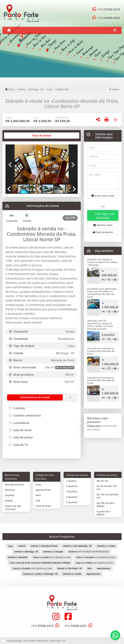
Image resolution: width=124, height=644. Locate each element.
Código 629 (62, 89)
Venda (22, 89)
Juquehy (10, 495)
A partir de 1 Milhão (104, 513)
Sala (38, 500)
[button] (11, 165)
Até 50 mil (102, 481)
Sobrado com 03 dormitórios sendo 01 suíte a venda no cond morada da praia (100, 325)
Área (38, 495)
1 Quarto (71, 481)
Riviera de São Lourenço (13, 507)
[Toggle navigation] (115, 30)
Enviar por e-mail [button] (103, 196)
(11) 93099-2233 (109, 18)
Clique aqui (94, 426)
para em (40, 574)
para (106, 546)
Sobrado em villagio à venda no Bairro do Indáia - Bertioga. (102, 262)
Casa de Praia (43, 506)
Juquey (9, 500)
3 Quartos (72, 491)
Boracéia (10, 490)
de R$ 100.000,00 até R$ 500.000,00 (88, 552)
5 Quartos (72, 502)
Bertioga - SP (36, 89)
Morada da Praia (14, 484)
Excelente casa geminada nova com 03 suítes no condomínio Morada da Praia (102, 293)
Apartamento (43, 490)
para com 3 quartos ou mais (94, 563)
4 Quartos (72, 497)
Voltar (114, 89)
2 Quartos (72, 486)
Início (10, 89)
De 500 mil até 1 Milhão (106, 505)
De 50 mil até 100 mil (107, 488)
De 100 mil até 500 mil (107, 496)
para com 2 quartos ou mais (52, 557)
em (44, 546)
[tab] (16, 136)
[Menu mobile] (9, 30)
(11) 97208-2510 (109, 9)
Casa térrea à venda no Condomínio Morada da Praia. (101, 351)
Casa (49, 89)
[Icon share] (56, 616)
